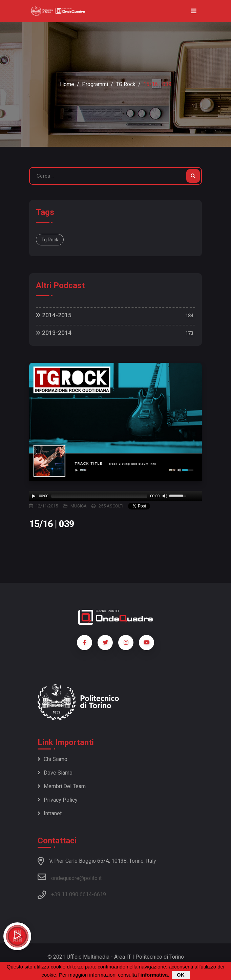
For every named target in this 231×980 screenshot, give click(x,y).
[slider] (99, 496)
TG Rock (126, 84)
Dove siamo (55, 773)
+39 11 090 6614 (71, 894)
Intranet (50, 813)
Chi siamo (52, 759)
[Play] (34, 496)
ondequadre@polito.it (70, 877)
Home (67, 84)
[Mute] (165, 496)
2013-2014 (54, 333)
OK (181, 975)
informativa (154, 975)
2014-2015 (54, 315)
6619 (100, 894)
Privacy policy (58, 800)
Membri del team (62, 786)
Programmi (95, 84)
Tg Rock (50, 240)
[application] (115, 496)
